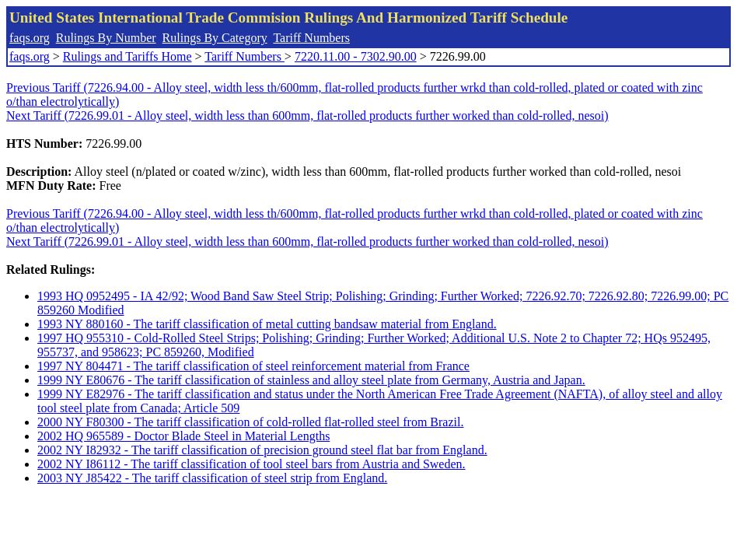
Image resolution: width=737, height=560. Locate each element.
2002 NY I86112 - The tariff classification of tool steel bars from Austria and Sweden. (251, 464)
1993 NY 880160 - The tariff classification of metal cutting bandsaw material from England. (267, 324)
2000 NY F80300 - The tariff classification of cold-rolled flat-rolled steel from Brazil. (250, 422)
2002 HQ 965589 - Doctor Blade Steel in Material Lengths (183, 436)
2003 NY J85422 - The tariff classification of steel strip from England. (212, 478)
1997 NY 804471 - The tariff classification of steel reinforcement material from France (253, 366)
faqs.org (30, 38)
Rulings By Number (106, 38)
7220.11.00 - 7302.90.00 (356, 56)
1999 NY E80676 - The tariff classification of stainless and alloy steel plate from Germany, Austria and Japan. (311, 380)
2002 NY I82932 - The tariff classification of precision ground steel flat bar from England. (262, 450)
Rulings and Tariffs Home (127, 56)
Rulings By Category (215, 38)
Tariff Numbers (311, 38)
